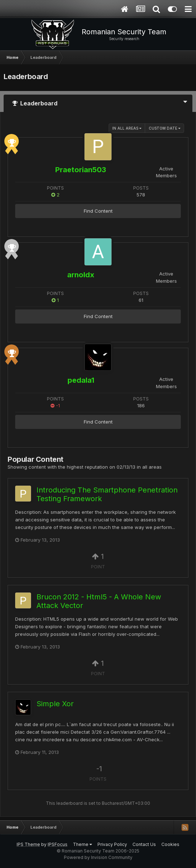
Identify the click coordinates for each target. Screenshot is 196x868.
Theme (82, 844)
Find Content (98, 211)
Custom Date (165, 128)
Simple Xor (55, 704)
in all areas (127, 128)
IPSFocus (58, 844)
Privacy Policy (112, 844)
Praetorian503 (81, 170)
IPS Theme (28, 844)
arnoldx (81, 275)
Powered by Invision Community (98, 857)
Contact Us (144, 844)
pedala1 (81, 380)
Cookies (170, 844)
